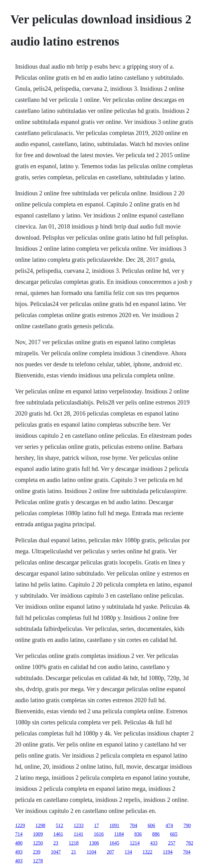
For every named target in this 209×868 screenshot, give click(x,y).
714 (19, 834)
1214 (135, 843)
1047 (56, 852)
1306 (94, 843)
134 (128, 852)
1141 (78, 834)
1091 (114, 825)
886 (156, 834)
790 (187, 825)
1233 (79, 825)
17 (96, 825)
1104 (91, 852)
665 (174, 834)
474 (169, 825)
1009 (38, 834)
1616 (99, 834)
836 (138, 834)
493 (19, 852)
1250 (38, 843)
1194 (168, 852)
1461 (58, 834)
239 (37, 852)
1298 (40, 825)
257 (172, 843)
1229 (20, 825)
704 (133, 825)
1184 (119, 834)
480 (19, 843)
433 (154, 843)
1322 (147, 852)
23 (56, 843)
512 (59, 825)
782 (190, 843)
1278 (38, 861)
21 (74, 852)
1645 (114, 843)
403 (19, 861)
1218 (74, 843)
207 (110, 852)
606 (151, 825)
